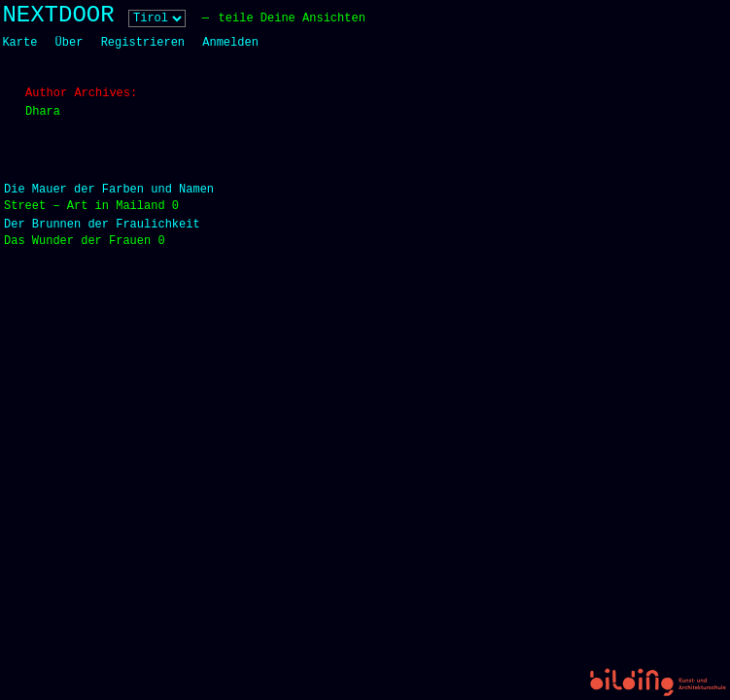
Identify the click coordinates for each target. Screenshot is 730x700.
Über (70, 43)
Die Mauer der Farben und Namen (109, 190)
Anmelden (230, 43)
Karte (19, 43)
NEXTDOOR (58, 15)
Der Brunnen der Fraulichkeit (102, 225)
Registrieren (143, 43)
